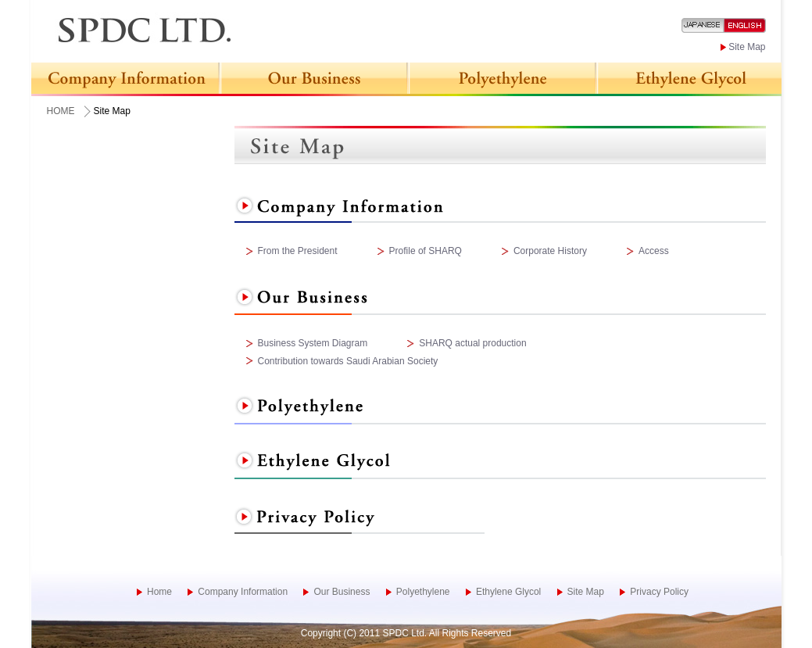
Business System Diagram (313, 343)
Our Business (342, 592)
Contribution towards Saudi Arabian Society (348, 361)
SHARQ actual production (472, 343)
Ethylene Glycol (508, 592)
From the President (298, 251)
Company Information (243, 592)
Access (654, 251)
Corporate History (550, 251)
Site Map (747, 47)
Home (159, 592)
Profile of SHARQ (426, 251)
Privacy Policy (659, 592)
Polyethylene (423, 592)
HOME (61, 111)
